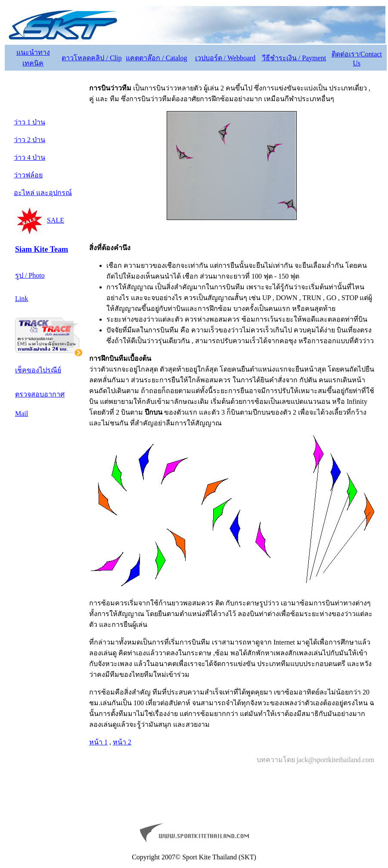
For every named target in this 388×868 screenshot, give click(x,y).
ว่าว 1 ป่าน (29, 122)
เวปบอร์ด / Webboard (225, 58)
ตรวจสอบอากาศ (40, 394)
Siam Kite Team (42, 249)
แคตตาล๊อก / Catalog (156, 58)
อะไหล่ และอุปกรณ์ (43, 193)
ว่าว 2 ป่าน (29, 140)
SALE (56, 220)
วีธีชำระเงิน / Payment (294, 58)
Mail (22, 414)
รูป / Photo (30, 275)
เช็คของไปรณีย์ (38, 370)
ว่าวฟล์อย (28, 175)
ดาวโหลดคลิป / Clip (92, 58)
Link (22, 299)
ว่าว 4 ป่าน (29, 157)
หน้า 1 (98, 742)
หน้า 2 (122, 742)
